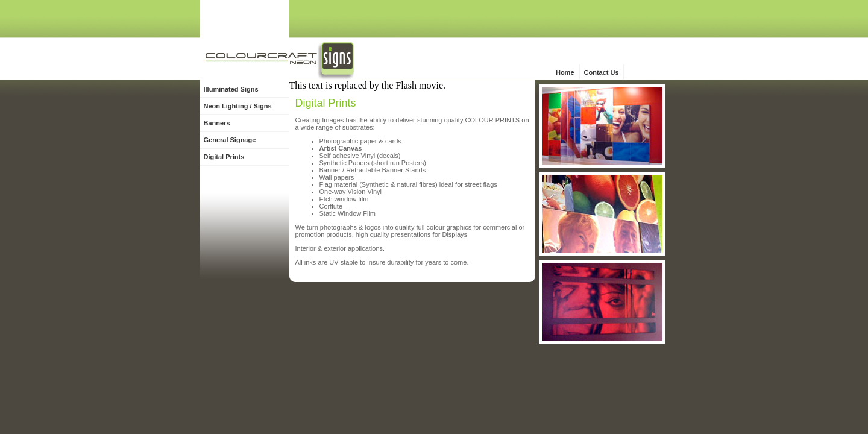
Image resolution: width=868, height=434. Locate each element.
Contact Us (602, 72)
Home (565, 72)
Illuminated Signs (231, 89)
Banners (217, 123)
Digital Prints (224, 157)
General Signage (230, 140)
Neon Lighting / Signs (238, 106)
